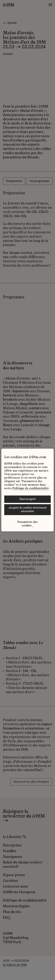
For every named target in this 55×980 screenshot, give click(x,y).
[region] (27, 490)
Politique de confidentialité (31, 488)
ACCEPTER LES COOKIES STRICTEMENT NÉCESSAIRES (27, 510)
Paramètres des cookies (27, 524)
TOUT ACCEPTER (27, 499)
